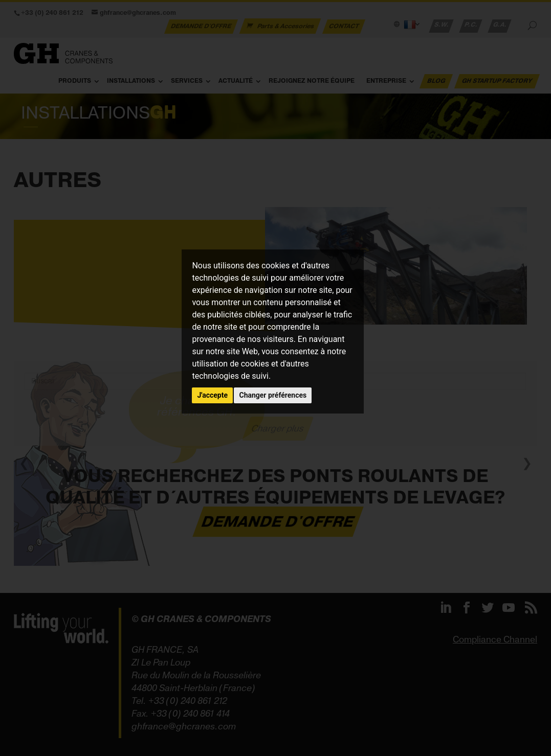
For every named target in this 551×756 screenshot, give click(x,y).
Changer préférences (273, 395)
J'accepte (212, 395)
